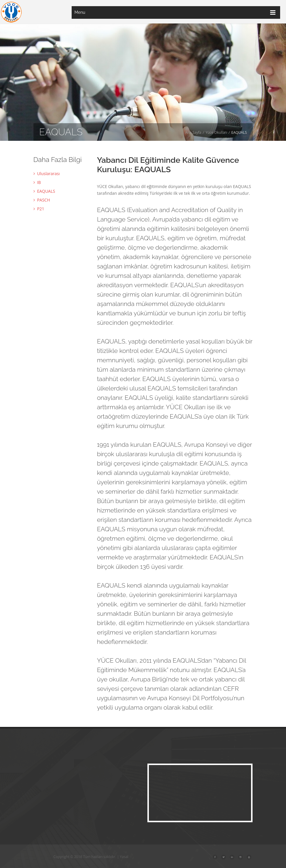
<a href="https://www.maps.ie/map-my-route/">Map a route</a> (200, 793)
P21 (39, 209)
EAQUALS (44, 191)
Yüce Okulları (216, 132)
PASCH (42, 200)
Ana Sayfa (193, 132)
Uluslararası (47, 174)
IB (37, 182)
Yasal (135, 857)
